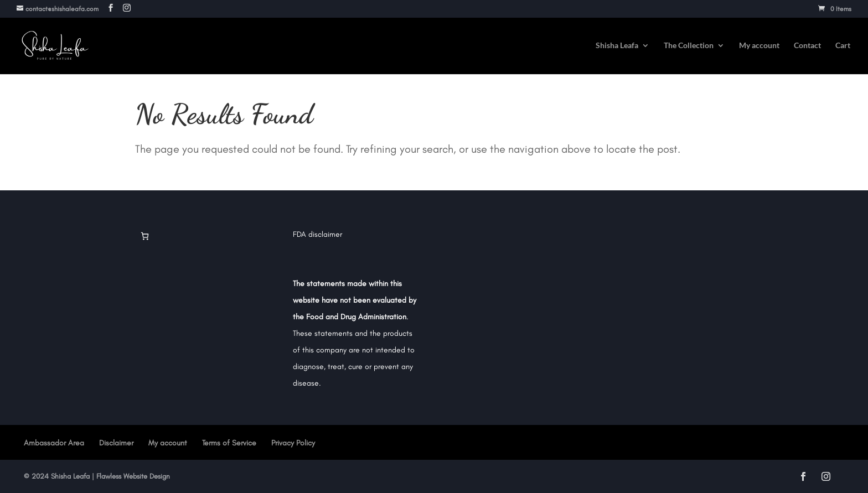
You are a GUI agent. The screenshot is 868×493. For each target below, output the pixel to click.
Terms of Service (229, 443)
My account (759, 46)
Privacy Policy (293, 443)
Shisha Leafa (617, 46)
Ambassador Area (54, 443)
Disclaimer (116, 443)
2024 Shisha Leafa (60, 476)
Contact (807, 46)
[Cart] (145, 236)
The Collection (689, 46)
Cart (843, 46)
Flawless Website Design (133, 476)
